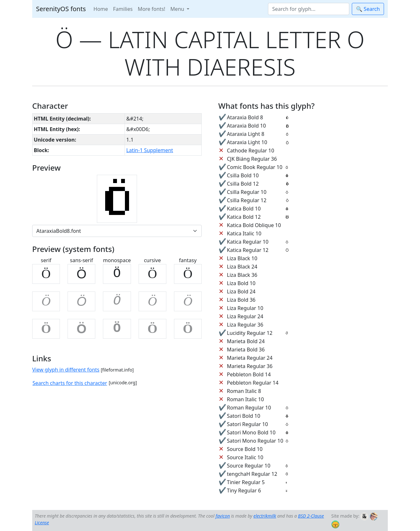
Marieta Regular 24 (250, 358)
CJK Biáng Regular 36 (252, 159)
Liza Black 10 (242, 258)
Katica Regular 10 (248, 242)
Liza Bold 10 (241, 283)
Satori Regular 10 (247, 424)
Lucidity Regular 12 (250, 333)
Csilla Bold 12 (243, 184)
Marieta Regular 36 (250, 366)
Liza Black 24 (242, 267)
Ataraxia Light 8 (246, 134)
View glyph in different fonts (66, 370)
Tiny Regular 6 (244, 490)
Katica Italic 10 (244, 233)
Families (123, 9)
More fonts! (151, 9)
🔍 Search (368, 9)
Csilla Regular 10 (247, 192)
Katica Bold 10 (244, 209)
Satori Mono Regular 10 (255, 441)
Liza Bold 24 (241, 291)
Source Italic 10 (245, 457)
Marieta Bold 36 (246, 350)
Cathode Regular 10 (250, 151)
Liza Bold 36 (241, 300)
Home (101, 9)
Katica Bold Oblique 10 (254, 225)
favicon (223, 516)
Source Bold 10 (245, 449)
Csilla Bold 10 (243, 175)
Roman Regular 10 (249, 408)
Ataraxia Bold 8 (245, 117)
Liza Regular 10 (245, 308)
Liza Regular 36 (245, 325)
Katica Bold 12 (244, 217)
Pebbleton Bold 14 (249, 374)
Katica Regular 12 (248, 250)
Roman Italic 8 (244, 391)
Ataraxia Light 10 (247, 142)
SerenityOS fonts (61, 9)
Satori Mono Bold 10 (251, 432)
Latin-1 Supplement (150, 150)
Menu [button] (178, 9)
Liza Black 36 (242, 275)
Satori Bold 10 (244, 416)
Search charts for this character (70, 383)
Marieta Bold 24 (246, 341)
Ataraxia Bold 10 (246, 126)
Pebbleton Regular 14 (253, 383)
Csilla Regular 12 (247, 200)
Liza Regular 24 (245, 316)
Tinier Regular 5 (246, 482)
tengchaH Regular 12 (252, 474)
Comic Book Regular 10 (255, 167)
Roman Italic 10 (245, 399)
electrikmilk (265, 516)
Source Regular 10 (249, 466)
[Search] (309, 9)
